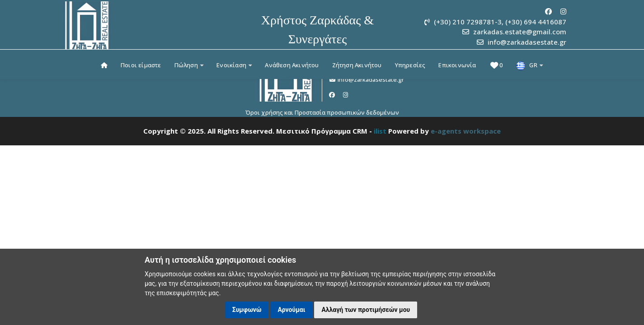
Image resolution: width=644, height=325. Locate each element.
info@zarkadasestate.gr (527, 42)
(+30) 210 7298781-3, (469, 22)
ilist (380, 131)
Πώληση (189, 65)
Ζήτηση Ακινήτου (357, 65)
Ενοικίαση (234, 65)
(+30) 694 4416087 (536, 22)
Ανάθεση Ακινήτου (292, 65)
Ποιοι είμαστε (141, 65)
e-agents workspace (466, 131)
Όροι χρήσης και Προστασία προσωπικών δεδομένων (322, 112)
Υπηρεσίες (410, 65)
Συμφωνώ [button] (247, 310)
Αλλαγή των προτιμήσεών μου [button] (366, 310)
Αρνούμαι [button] (291, 310)
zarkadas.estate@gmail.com (520, 32)
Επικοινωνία (457, 65)
